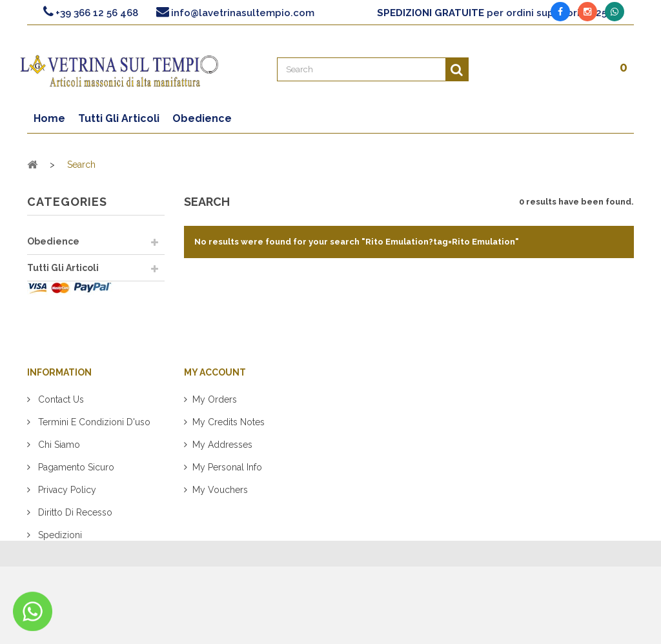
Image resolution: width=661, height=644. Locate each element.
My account (215, 392)
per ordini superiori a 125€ (496, 13)
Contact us (60, 419)
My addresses (222, 464)
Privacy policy (66, 509)
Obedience (53, 241)
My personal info (227, 487)
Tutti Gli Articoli (63, 268)
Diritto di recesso (74, 532)
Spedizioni (59, 554)
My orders (215, 419)
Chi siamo (58, 464)
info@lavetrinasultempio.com (243, 13)
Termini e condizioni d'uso (93, 441)
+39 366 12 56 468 (97, 13)
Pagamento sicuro (75, 487)
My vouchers (220, 509)
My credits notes (229, 441)
